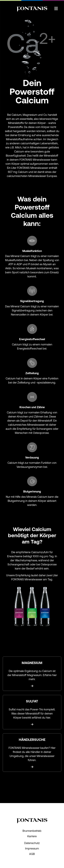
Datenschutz (32, 843)
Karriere (32, 836)
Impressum (32, 848)
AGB (32, 854)
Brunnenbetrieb (32, 831)
